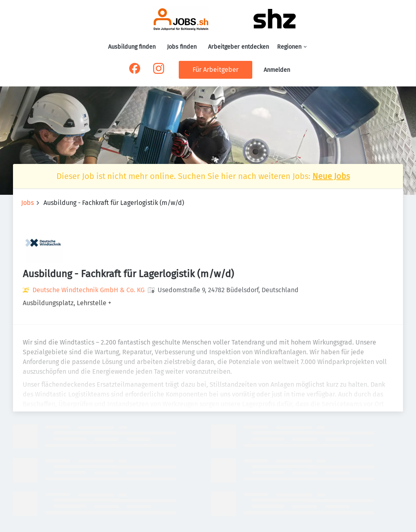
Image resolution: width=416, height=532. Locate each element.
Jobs (27, 203)
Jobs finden (182, 47)
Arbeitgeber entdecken (238, 47)
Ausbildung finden (132, 47)
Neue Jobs (331, 176)
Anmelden (277, 70)
